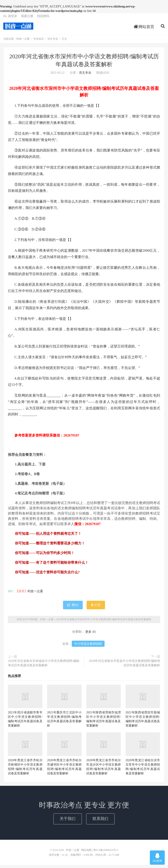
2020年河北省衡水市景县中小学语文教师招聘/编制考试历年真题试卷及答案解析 (124, 666)
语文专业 (53, 42)
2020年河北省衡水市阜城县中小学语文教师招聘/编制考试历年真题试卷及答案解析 (44, 666)
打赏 (96, 608)
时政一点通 (18, 29)
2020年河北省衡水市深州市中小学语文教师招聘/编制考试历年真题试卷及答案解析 (104, 622)
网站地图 (86, 853)
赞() (73, 608)
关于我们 (68, 822)
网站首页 (144, 29)
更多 (88, 635)
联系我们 (100, 822)
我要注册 (27, 19)
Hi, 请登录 (10, 19)
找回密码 (43, 19)
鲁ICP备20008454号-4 (106, 853)
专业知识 (38, 42)
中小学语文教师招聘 (88, 647)
